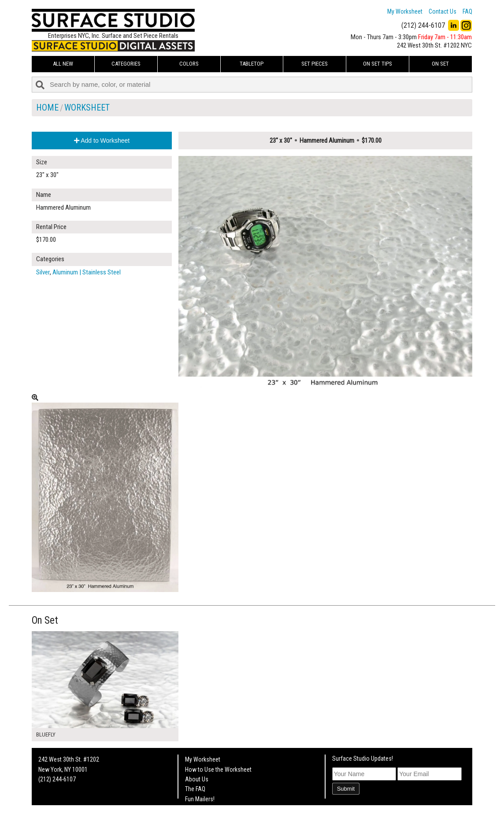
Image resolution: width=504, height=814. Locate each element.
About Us (197, 779)
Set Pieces (315, 64)
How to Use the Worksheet (218, 770)
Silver (43, 272)
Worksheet (87, 107)
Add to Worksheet (102, 141)
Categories (126, 64)
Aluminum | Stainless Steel (87, 272)
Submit (346, 789)
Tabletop (252, 64)
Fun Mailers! (200, 799)
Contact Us (443, 11)
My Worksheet (405, 11)
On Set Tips (378, 64)
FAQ (467, 11)
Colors (189, 64)
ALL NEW (63, 64)
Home (47, 107)
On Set (440, 64)
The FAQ (195, 789)
